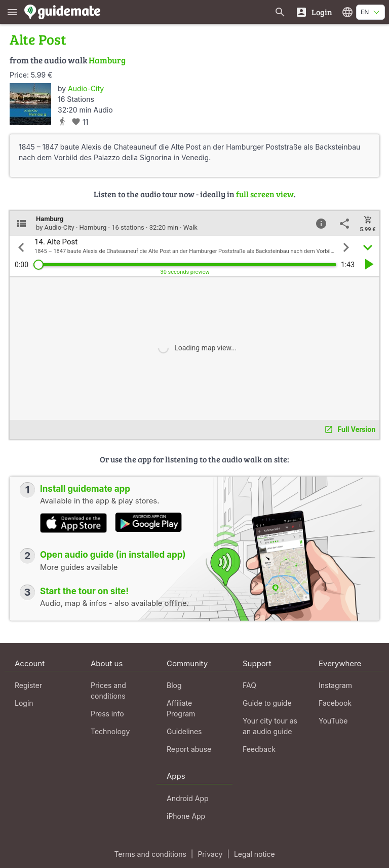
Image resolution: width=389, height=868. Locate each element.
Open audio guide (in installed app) (113, 555)
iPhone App (186, 816)
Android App (188, 798)
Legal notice (255, 854)
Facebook (335, 703)
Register (28, 685)
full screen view (265, 194)
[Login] (314, 12)
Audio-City (86, 88)
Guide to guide (267, 703)
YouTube (333, 721)
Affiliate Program (181, 708)
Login (24, 703)
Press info (107, 714)
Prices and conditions (108, 691)
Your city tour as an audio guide (270, 726)
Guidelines (184, 731)
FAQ (249, 685)
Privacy (210, 854)
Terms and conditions (150, 854)
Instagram (335, 685)
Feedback (259, 749)
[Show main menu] (12, 12)
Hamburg (107, 60)
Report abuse (189, 749)
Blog (174, 685)
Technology (110, 731)
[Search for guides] (280, 12)
